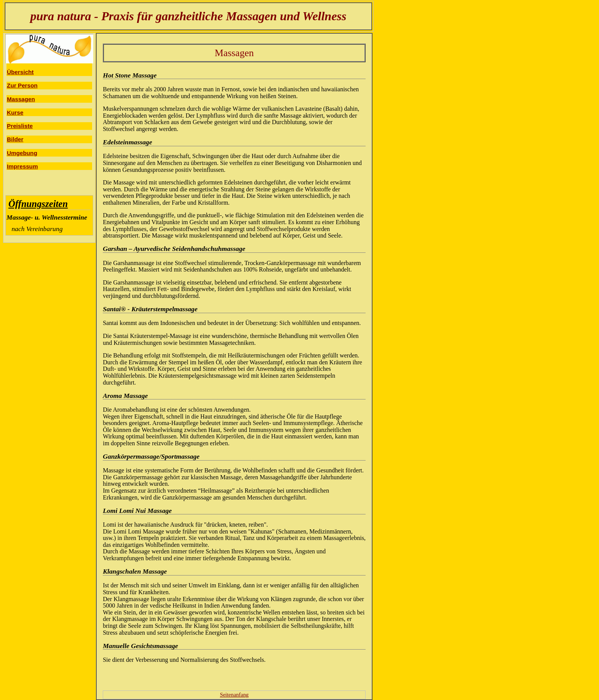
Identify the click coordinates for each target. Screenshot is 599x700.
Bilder (15, 139)
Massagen (21, 99)
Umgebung (22, 153)
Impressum (22, 166)
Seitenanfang (234, 695)
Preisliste (20, 126)
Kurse (15, 112)
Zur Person (22, 85)
